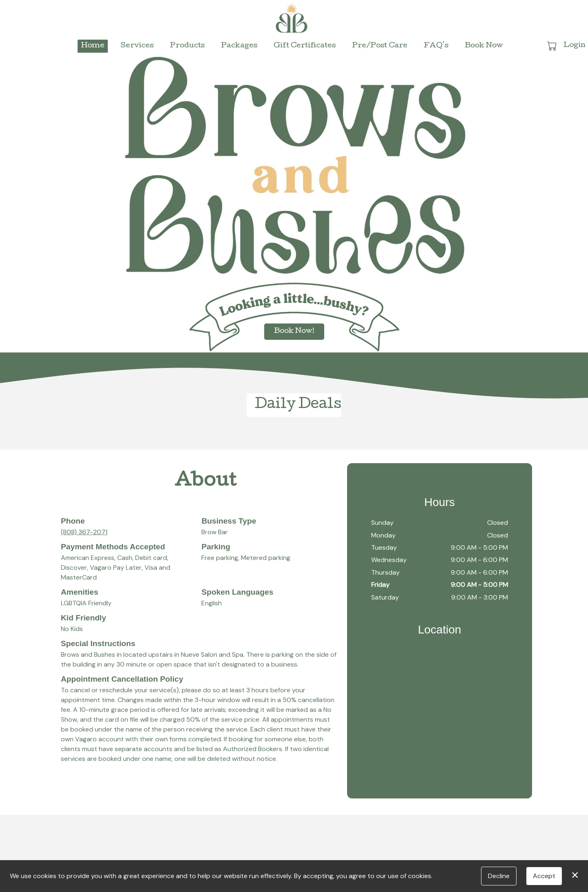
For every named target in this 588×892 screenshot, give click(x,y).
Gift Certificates (305, 46)
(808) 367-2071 (84, 532)
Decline (499, 876)
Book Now (484, 46)
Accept (544, 876)
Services (137, 46)
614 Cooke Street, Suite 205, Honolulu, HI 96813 (432, 756)
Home (93, 46)
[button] (553, 46)
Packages (239, 46)
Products (187, 46)
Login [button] (575, 46)
